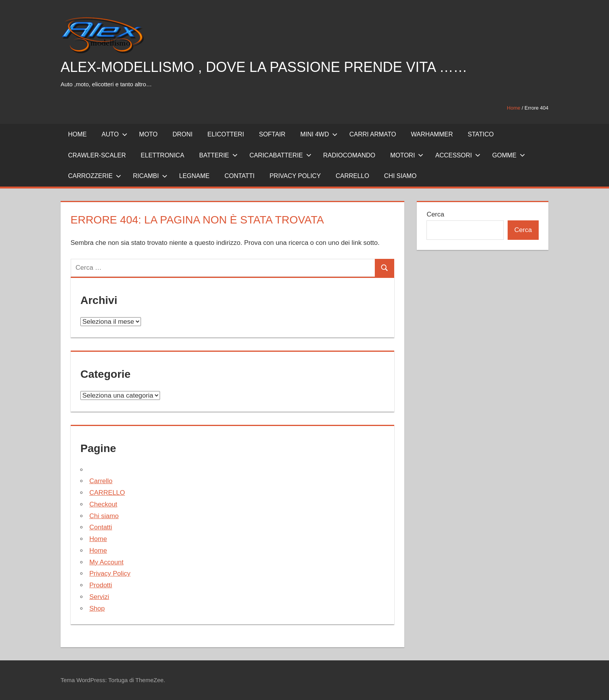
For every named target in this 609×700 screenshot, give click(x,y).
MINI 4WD (319, 134)
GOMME (508, 155)
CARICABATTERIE (280, 155)
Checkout (103, 504)
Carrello (101, 481)
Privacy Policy (110, 573)
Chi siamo (400, 176)
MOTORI (407, 155)
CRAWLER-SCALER (97, 155)
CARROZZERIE (95, 176)
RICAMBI (150, 176)
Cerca (435, 214)
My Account (106, 562)
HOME (77, 134)
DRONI (183, 134)
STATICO (481, 134)
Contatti (101, 527)
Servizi (99, 597)
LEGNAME (194, 176)
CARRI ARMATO (372, 134)
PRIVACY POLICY (295, 176)
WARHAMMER (432, 134)
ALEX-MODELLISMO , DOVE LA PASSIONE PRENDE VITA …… (264, 67)
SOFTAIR (272, 134)
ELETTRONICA (162, 155)
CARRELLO (352, 176)
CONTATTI (240, 176)
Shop (97, 608)
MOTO (148, 134)
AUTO (115, 134)
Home (514, 108)
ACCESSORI (458, 155)
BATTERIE (218, 155)
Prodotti (101, 585)
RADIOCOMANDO (349, 155)
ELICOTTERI (226, 134)
